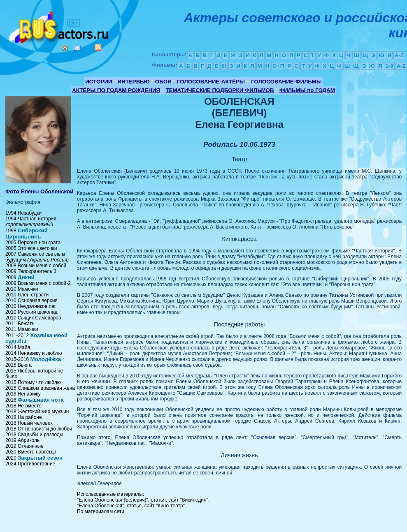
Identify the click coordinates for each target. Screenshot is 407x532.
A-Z (399, 55)
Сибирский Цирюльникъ (27, 234)
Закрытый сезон (40, 458)
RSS (98, 47)
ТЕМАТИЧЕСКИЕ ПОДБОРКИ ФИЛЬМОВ (220, 90)
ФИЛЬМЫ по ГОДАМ (307, 90)
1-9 (389, 66)
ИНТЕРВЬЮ (134, 82)
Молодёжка (46, 359)
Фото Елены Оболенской (40, 191)
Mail (77, 48)
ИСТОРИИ (99, 82)
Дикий (26, 277)
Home (65, 48)
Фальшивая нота (41, 400)
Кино (60, 26)
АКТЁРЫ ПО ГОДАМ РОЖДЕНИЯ (116, 90)
